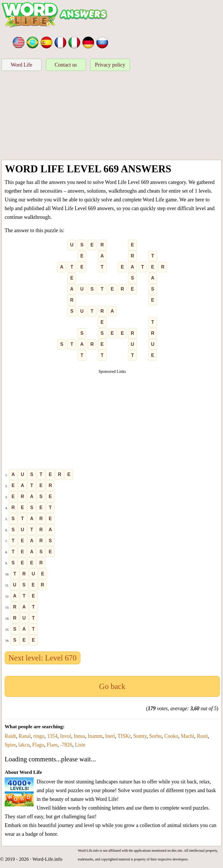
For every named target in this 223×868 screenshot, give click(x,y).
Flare (52, 745)
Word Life (21, 65)
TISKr (124, 736)
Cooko (171, 736)
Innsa (79, 736)
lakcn (24, 745)
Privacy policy (110, 65)
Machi (188, 736)
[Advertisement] (111, 116)
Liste (80, 745)
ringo (39, 736)
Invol (66, 736)
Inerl (110, 736)
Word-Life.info (47, 859)
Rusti (202, 736)
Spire (10, 745)
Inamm (95, 736)
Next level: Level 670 (43, 658)
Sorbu (155, 736)
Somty (140, 736)
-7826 (66, 745)
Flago (38, 745)
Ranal (25, 736)
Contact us (66, 65)
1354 (52, 736)
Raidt (10, 736)
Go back (112, 686)
